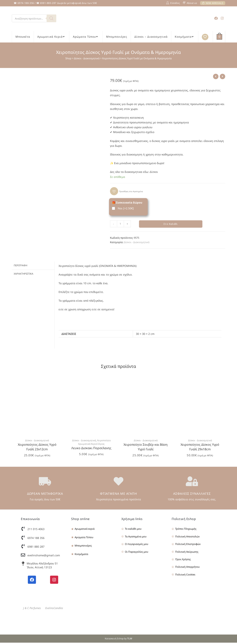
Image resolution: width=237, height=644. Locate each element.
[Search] (51, 18)
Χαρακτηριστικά (23, 274)
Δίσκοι (154, 172)
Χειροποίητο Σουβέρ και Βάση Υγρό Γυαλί (146, 448)
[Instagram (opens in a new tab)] (222, 18)
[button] (126, 191)
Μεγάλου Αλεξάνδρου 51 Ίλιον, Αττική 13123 (42, 567)
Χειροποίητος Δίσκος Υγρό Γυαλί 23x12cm (37, 448)
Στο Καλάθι (171, 224)
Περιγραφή (20, 266)
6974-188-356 (26, 3)
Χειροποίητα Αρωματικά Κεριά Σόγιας (94, 443)
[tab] (33, 267)
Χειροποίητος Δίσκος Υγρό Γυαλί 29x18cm (200, 448)
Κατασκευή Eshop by (118, 640)
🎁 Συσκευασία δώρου (127, 202)
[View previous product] (216, 76)
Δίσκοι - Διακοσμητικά (87, 58)
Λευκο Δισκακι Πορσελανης (91, 449)
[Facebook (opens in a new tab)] (216, 18)
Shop (68, 58)
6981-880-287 (48, 3)
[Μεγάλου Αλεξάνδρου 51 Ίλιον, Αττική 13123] (23, 565)
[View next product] (223, 76)
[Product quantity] (120, 224)
